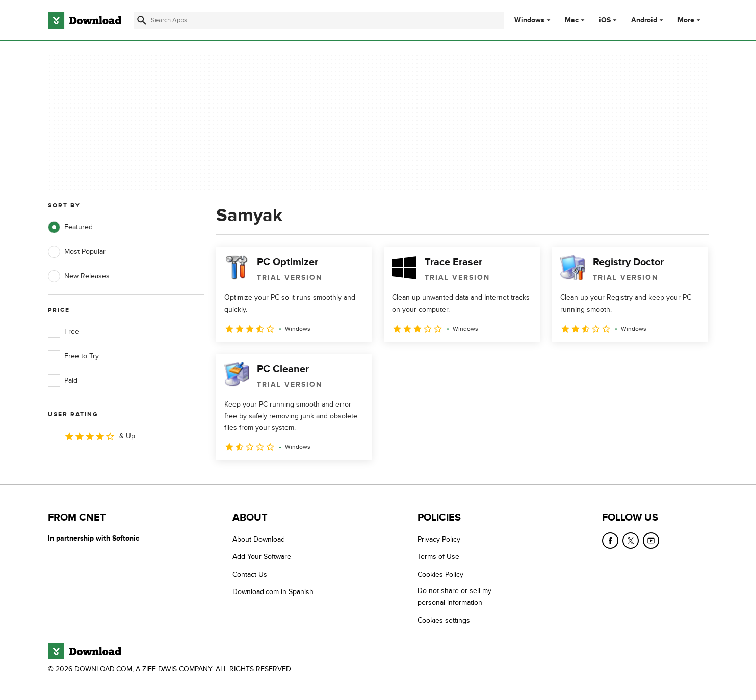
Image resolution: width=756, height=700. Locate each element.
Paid (63, 381)
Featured (70, 227)
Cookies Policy (440, 574)
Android (644, 20)
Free (63, 332)
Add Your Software (262, 557)
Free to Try (73, 356)
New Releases (79, 276)
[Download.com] (85, 20)
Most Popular (77, 252)
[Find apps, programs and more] (319, 20)
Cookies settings (444, 620)
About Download (259, 539)
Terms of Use (438, 557)
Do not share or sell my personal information (454, 597)
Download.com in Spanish (273, 592)
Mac (572, 20)
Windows (529, 20)
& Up (92, 436)
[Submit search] (142, 20)
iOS (605, 20)
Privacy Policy (439, 539)
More (690, 20)
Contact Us (250, 574)
